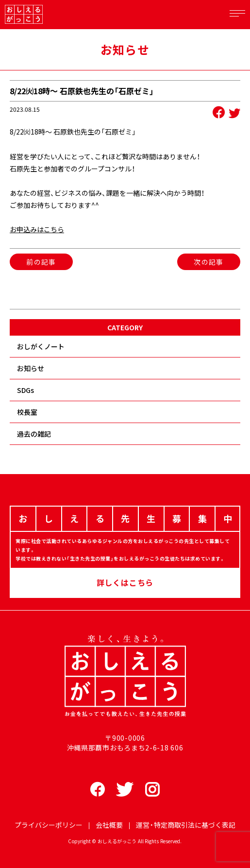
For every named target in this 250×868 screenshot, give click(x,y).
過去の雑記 (34, 434)
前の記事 (41, 262)
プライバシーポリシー (49, 825)
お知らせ (31, 368)
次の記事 (209, 262)
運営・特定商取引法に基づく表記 (186, 825)
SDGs (25, 390)
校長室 (27, 412)
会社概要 (109, 825)
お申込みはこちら (37, 229)
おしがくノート (41, 346)
